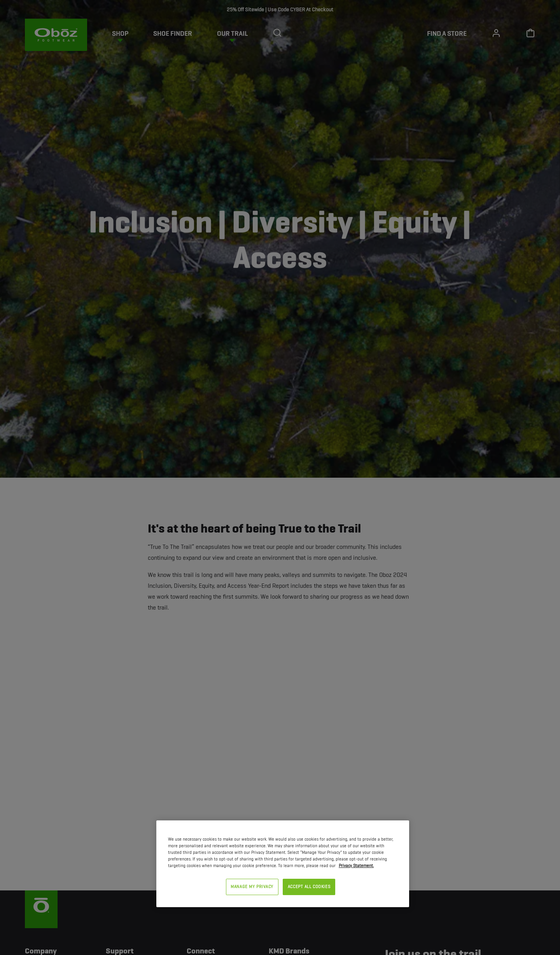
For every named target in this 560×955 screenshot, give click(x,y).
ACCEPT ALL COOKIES (309, 887)
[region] (283, 864)
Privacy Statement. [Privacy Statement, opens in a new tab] (356, 866)
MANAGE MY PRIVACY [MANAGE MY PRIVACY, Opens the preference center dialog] (252, 887)
